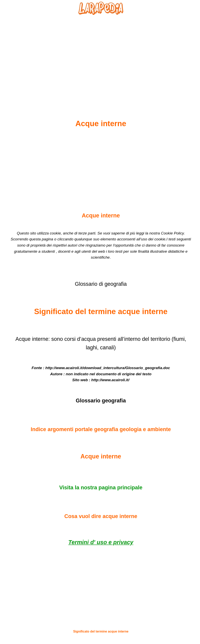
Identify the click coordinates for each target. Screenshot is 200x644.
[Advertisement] (101, 58)
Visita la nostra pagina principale (101, 488)
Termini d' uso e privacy (101, 542)
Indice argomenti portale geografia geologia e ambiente (101, 429)
